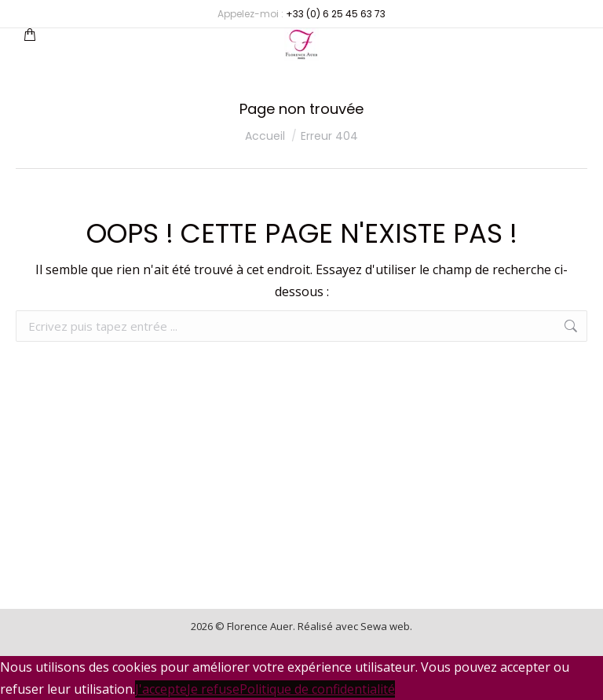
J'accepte (161, 689)
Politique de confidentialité (317, 689)
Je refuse (213, 689)
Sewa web (385, 626)
